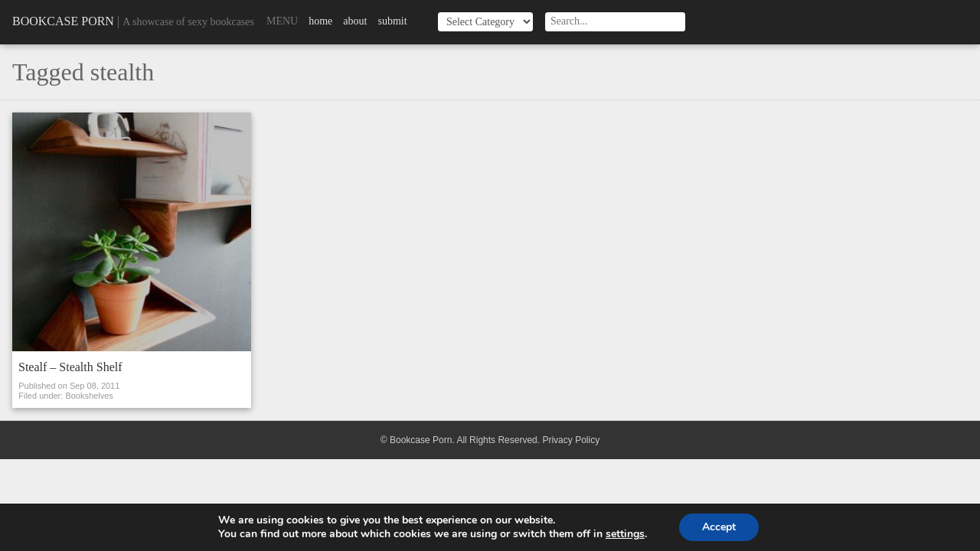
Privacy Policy (571, 440)
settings (625, 534)
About (355, 21)
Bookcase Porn (63, 21)
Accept (719, 527)
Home (320, 21)
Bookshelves (89, 396)
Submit (392, 21)
